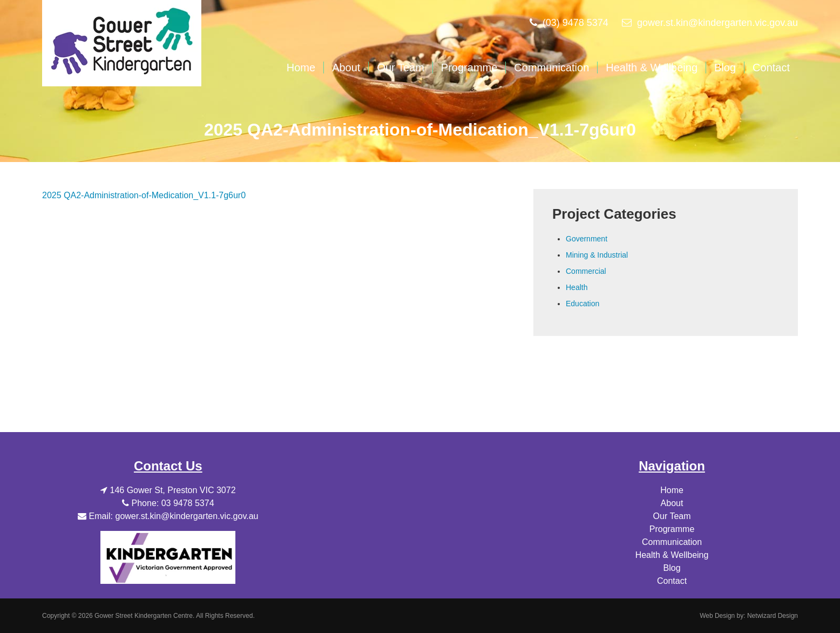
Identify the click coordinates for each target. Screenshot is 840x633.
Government (587, 239)
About (346, 68)
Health (577, 287)
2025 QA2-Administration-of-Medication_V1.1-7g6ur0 (144, 195)
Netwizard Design (773, 616)
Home (301, 68)
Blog (725, 68)
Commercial (586, 271)
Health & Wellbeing (652, 68)
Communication (551, 68)
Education (582, 304)
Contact (771, 68)
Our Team (400, 68)
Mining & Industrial (597, 255)
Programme (469, 68)
